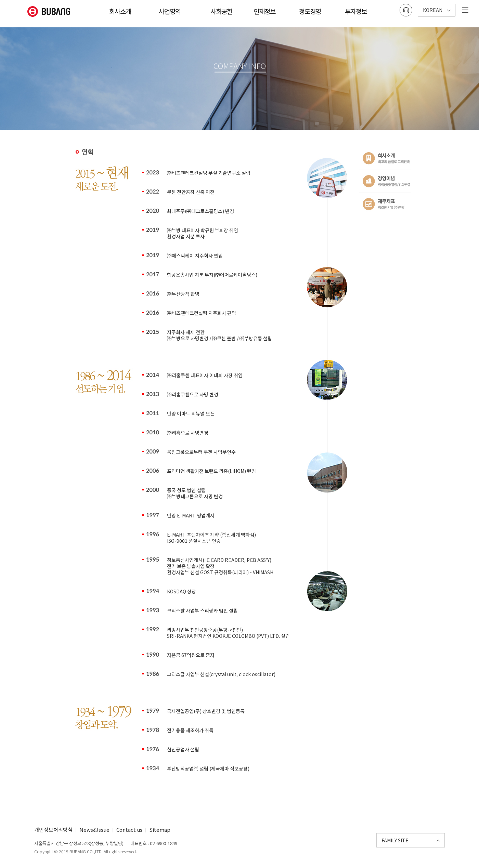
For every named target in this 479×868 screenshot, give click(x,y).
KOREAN (433, 8)
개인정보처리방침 (53, 830)
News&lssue (94, 830)
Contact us (129, 830)
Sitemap (160, 830)
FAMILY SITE (395, 840)
